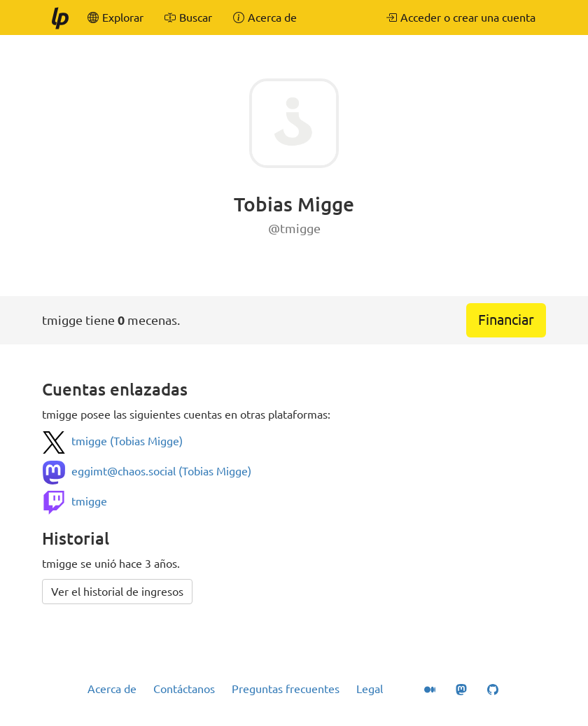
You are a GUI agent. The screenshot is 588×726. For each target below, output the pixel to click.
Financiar (506, 320)
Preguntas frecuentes (286, 689)
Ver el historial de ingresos (117, 592)
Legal (370, 689)
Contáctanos (184, 689)
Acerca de (112, 689)
